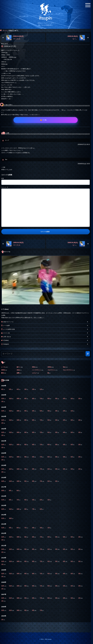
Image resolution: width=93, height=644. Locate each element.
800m (34, 367)
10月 (18, 399)
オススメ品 (6, 333)
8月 (33, 399)
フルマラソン (51, 370)
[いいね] (46, 120)
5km (64, 367)
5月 (10, 389)
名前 (3, 178)
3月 (26, 389)
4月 (18, 389)
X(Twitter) (6, 340)
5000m (3, 370)
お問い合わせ (7, 337)
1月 (41, 389)
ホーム (5, 30)
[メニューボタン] (88, 5)
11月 (11, 399)
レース (3, 367)
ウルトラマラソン (68, 370)
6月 (2, 389)
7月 (41, 399)
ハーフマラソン (37, 370)
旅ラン (19, 367)
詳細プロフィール (8, 322)
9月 (26, 399)
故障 (18, 373)
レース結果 (6, 326)
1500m (50, 367)
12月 (3, 399)
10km (18, 370)
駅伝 (3, 373)
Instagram (6, 344)
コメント (5, 187)
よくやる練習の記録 (9, 329)
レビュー (35, 373)
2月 (33, 389)
